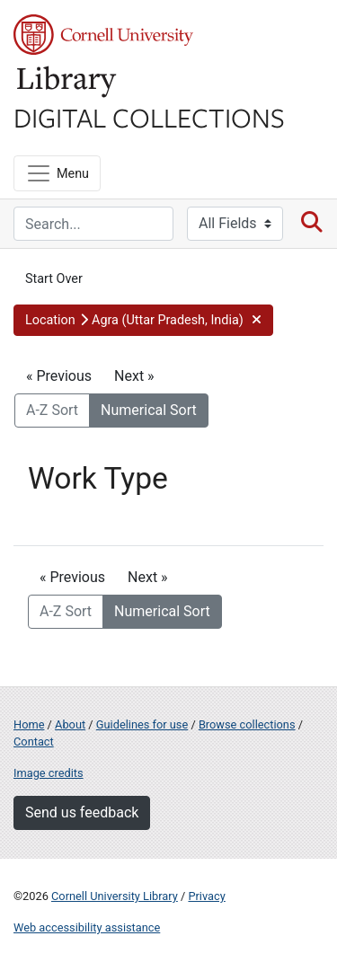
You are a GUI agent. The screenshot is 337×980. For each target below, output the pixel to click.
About (70, 724)
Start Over (54, 279)
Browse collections (247, 724)
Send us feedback (82, 812)
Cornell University (103, 35)
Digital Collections (149, 117)
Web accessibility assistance (87, 927)
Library (67, 82)
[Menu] (57, 173)
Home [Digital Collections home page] (29, 724)
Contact (34, 742)
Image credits (49, 773)
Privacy (206, 896)
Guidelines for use (142, 724)
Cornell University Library (115, 896)
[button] (143, 321)
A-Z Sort (52, 410)
